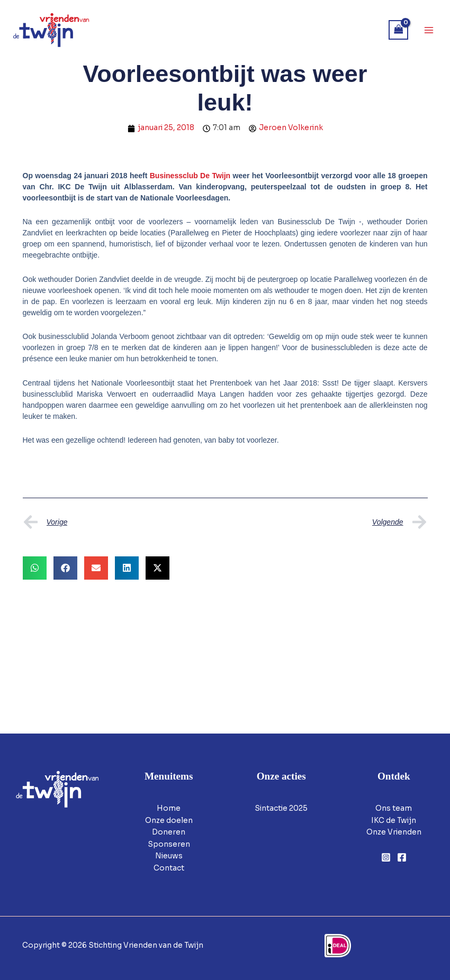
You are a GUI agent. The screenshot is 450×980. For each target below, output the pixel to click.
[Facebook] (402, 857)
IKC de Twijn (394, 821)
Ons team (394, 808)
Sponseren (169, 844)
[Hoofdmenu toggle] (429, 30)
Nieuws (169, 856)
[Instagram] (386, 857)
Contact (169, 868)
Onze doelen (169, 821)
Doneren (169, 832)
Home (169, 808)
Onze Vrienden (394, 832)
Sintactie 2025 (281, 808)
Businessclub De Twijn (191, 176)
